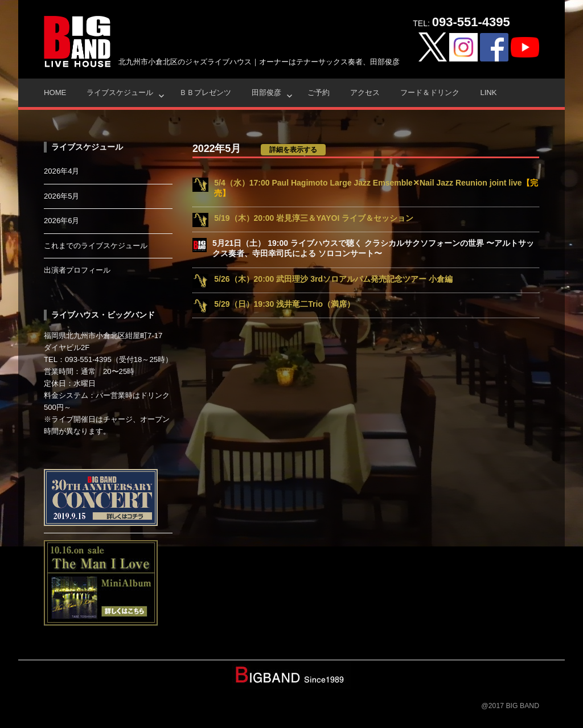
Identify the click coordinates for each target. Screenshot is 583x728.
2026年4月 (62, 171)
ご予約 (319, 92)
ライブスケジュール (120, 92)
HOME (55, 92)
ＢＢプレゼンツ (205, 92)
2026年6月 (62, 221)
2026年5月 (62, 196)
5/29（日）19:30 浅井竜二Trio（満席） (284, 304)
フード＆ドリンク (430, 92)
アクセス (365, 92)
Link (488, 92)
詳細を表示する (293, 150)
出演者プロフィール (77, 270)
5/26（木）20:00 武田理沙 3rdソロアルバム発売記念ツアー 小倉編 (333, 279)
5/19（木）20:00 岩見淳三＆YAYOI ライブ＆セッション (314, 218)
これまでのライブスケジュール (96, 246)
